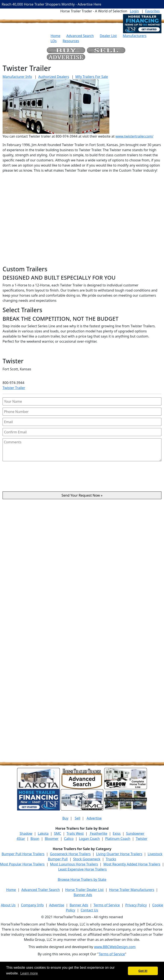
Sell (78, 818)
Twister (142, 839)
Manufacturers (135, 36)
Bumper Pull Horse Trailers (23, 854)
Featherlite (98, 833)
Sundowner (135, 833)
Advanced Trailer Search (41, 890)
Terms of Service (107, 905)
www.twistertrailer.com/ (134, 136)
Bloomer (52, 839)
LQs (54, 41)
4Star (21, 839)
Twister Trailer (14, 388)
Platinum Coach (118, 839)
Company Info (32, 905)
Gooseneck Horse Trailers (70, 854)
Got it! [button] (143, 971)
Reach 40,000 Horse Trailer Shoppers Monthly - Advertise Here (51, 4)
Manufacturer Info (17, 77)
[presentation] (82, 478)
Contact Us (89, 910)
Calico (69, 839)
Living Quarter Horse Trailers (119, 854)
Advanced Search (80, 36)
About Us (8, 905)
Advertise (94, 818)
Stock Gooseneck (87, 859)
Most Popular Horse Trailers (22, 864)
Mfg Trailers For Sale (92, 77)
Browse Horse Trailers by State (82, 879)
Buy (65, 818)
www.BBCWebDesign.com (115, 947)
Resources (71, 41)
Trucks (111, 859)
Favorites (152, 11)
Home (56, 36)
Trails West (75, 833)
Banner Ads (83, 895)
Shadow (26, 833)
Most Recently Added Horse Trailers (132, 864)
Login (134, 11)
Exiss (117, 833)
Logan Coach (89, 839)
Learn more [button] (29, 973)
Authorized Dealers (54, 77)
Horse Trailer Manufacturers (132, 890)
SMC (58, 833)
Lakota (43, 833)
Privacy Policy (136, 905)
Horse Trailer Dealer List (84, 890)
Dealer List (108, 36)
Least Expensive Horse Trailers (83, 869)
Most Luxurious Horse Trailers (74, 864)
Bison (35, 839)
